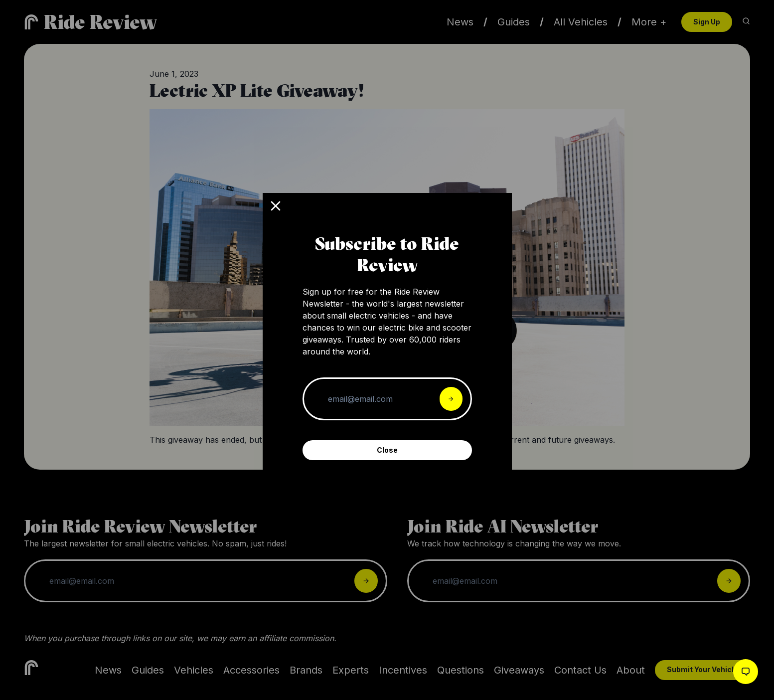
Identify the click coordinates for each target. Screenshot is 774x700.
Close (387, 450)
